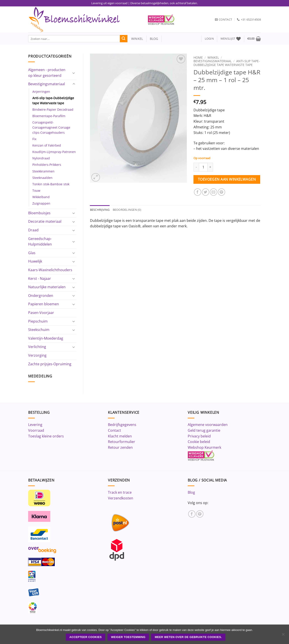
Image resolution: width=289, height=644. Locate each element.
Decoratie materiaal (45, 221)
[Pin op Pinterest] (222, 192)
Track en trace (120, 492)
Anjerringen (41, 92)
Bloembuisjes (39, 213)
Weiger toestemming (128, 637)
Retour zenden (120, 447)
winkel (135, 39)
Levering (35, 425)
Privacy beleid (199, 436)
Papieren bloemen (44, 304)
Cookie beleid (199, 442)
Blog (191, 492)
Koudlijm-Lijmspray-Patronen (54, 152)
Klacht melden (120, 436)
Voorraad (36, 430)
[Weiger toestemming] (283, 636)
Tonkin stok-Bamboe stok (51, 184)
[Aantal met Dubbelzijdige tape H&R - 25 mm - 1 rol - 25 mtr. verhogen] (210, 167)
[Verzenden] (124, 39)
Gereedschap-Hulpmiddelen (40, 242)
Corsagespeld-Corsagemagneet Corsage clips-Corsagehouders (51, 127)
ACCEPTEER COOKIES (86, 637)
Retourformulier (122, 442)
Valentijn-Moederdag (46, 338)
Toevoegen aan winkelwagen (227, 179)
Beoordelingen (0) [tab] (127, 210)
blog (154, 39)
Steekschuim (39, 330)
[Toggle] (74, 73)
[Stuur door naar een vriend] (214, 192)
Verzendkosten (121, 498)
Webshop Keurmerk (204, 447)
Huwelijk (35, 261)
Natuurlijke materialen (47, 287)
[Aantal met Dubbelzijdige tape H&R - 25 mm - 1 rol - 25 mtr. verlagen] (196, 167)
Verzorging (37, 355)
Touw (36, 190)
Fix (34, 139)
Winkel (213, 57)
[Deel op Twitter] (206, 192)
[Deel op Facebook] (198, 192)
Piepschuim (38, 321)
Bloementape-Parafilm (49, 116)
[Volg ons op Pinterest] (200, 514)
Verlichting (37, 347)
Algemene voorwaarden (208, 425)
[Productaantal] (203, 167)
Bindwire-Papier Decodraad (53, 109)
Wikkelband (41, 197)
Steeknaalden (42, 178)
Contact (114, 430)
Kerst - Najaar (40, 278)
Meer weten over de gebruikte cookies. (188, 637)
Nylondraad (41, 158)
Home (198, 57)
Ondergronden (41, 296)
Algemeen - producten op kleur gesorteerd (47, 73)
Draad (33, 230)
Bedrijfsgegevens (122, 425)
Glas (32, 253)
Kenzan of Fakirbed (47, 145)
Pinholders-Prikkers (47, 165)
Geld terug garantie (204, 430)
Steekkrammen (43, 171)
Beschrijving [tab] (100, 210)
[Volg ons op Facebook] (192, 514)
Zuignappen (41, 203)
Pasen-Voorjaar (41, 313)
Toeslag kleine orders (46, 436)
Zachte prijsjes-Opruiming (50, 364)
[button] (209, 39)
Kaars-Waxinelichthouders (50, 270)
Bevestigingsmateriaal (47, 84)
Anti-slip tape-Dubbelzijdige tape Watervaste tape (53, 101)
